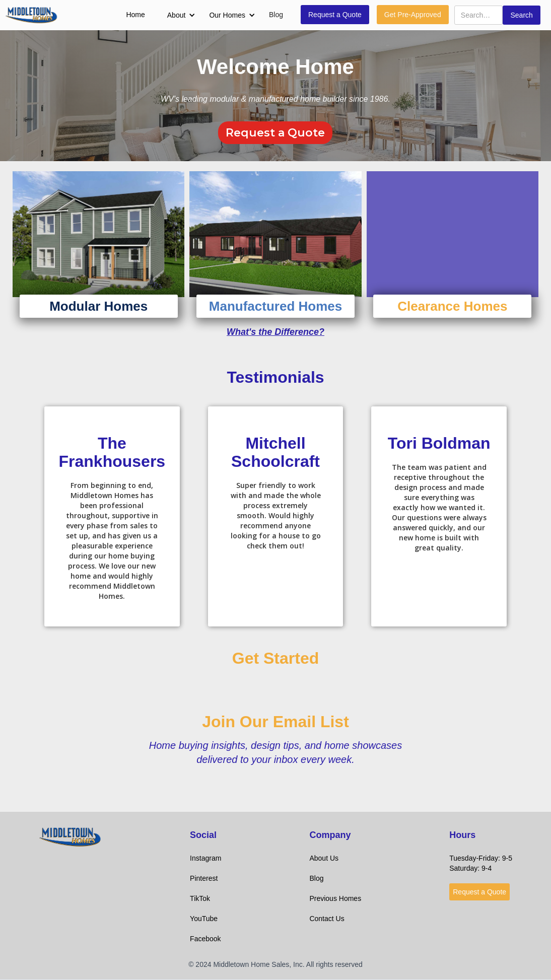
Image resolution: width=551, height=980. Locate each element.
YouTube (204, 919)
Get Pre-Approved (413, 15)
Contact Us (327, 919)
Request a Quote (335, 15)
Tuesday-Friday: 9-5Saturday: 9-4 (481, 863)
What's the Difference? (275, 332)
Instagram (205, 858)
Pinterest (204, 878)
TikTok (200, 898)
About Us (324, 858)
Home (135, 15)
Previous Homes (335, 898)
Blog (276, 15)
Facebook (205, 939)
